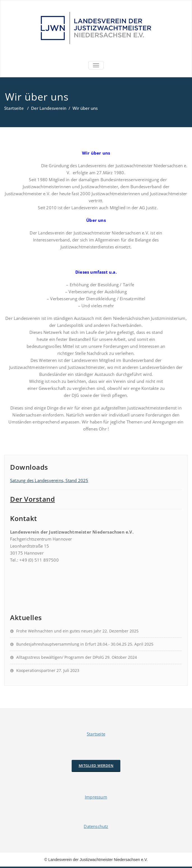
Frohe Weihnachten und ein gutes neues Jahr (59, 631)
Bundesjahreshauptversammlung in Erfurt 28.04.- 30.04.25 (71, 644)
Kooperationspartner (36, 670)
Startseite (14, 108)
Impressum (96, 797)
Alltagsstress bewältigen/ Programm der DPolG (60, 657)
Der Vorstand (32, 499)
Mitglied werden (96, 765)
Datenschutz (96, 826)
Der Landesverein (49, 108)
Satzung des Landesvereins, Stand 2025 (49, 480)
